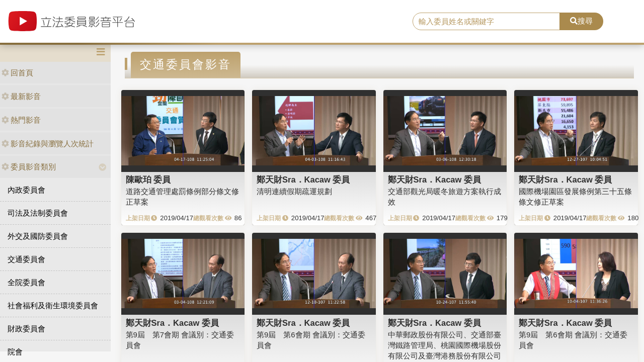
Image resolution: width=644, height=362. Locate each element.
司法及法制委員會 (38, 213)
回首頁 (17, 73)
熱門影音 (21, 120)
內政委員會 (26, 190)
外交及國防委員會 (38, 236)
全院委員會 (26, 282)
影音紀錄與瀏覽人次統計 (48, 144)
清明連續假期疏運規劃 (294, 191)
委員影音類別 (29, 167)
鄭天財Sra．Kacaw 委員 (303, 179)
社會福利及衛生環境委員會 (53, 305)
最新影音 (21, 96)
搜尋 (581, 21)
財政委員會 (26, 329)
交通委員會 (26, 259)
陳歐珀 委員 (148, 179)
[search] (486, 22)
